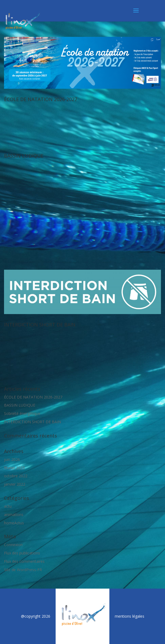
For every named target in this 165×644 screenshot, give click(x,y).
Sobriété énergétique (22, 413)
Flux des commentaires (24, 561)
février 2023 (14, 468)
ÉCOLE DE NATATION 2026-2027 (41, 99)
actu (8, 506)
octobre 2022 (16, 476)
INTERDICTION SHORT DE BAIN (40, 325)
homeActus (14, 523)
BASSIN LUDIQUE (24, 156)
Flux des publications (22, 553)
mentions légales (130, 616)
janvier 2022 (15, 484)
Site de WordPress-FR (23, 570)
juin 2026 (12, 459)
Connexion (13, 545)
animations (14, 515)
